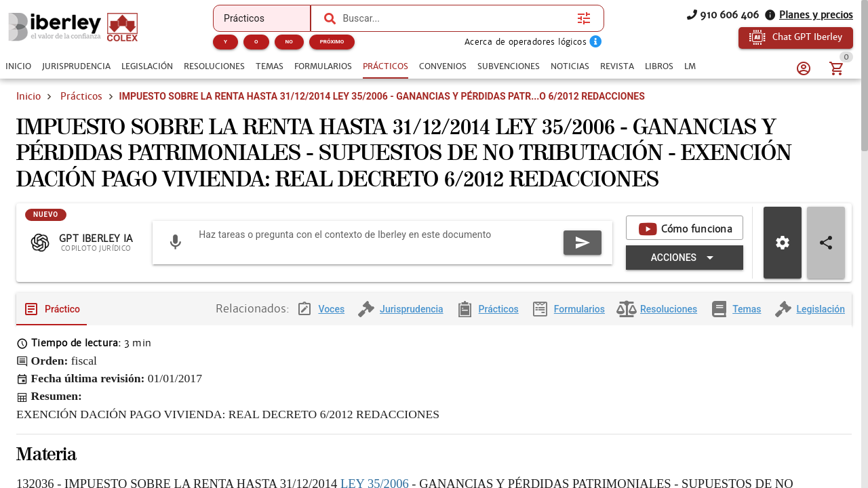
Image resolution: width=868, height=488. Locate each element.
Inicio (28, 96)
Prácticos (81, 96)
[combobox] (456, 18)
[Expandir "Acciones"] (685, 268)
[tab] (18, 66)
